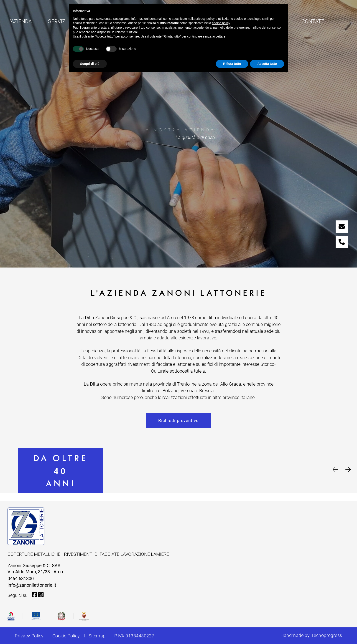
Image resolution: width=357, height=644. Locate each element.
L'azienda (20, 21)
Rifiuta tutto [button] (232, 64)
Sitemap (97, 636)
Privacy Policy (29, 636)
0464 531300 (21, 578)
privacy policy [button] (205, 19)
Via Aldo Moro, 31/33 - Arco (35, 571)
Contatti (314, 21)
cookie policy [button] (221, 23)
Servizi (57, 21)
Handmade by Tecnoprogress (311, 635)
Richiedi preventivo (178, 420)
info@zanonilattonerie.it (32, 585)
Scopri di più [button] (90, 64)
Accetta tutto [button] (267, 64)
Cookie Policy (66, 636)
